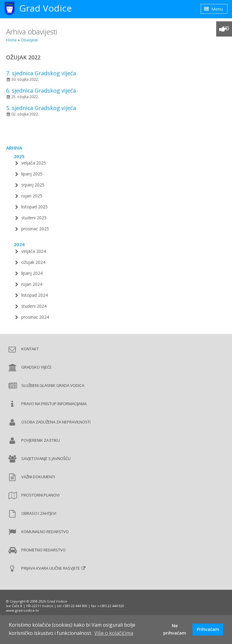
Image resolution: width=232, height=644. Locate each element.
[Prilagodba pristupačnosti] (224, 29)
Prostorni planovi (40, 495)
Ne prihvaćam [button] (175, 629)
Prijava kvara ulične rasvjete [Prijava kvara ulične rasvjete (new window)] (51, 568)
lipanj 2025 (32, 174)
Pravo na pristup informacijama (54, 404)
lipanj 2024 (32, 273)
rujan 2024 (32, 284)
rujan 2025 (32, 196)
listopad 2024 (35, 295)
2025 (19, 156)
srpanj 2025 (33, 185)
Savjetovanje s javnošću (46, 458)
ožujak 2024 (33, 262)
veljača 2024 (34, 251)
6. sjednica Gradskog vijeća (41, 90)
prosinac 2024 (35, 317)
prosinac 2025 (35, 229)
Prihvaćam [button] (208, 629)
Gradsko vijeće (36, 367)
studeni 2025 (34, 218)
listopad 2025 (35, 207)
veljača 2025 (34, 163)
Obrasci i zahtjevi (39, 513)
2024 (19, 244)
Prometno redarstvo (43, 550)
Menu (213, 9)
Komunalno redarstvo (45, 532)
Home (11, 40)
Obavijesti (29, 40)
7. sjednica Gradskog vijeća (41, 73)
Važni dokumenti (38, 477)
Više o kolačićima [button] (114, 633)
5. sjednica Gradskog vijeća (41, 108)
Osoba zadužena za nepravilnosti (56, 422)
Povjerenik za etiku (41, 440)
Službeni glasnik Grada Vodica (53, 385)
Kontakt (30, 349)
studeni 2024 (34, 306)
